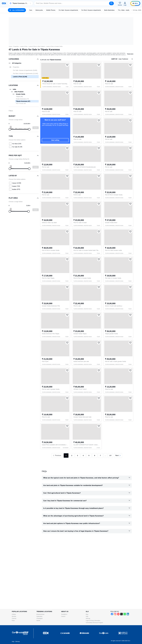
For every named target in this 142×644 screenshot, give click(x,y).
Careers (63, 616)
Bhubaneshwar (40, 614)
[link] (118, 455)
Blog (87, 614)
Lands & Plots (24, 46)
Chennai (14, 618)
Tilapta (19, 97)
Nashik (38, 621)
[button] (30, 3)
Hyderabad (39, 616)
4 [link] (83, 455)
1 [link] (66, 455)
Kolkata (14, 614)
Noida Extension (22, 99)
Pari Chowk (21, 104)
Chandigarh (40, 618)
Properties (16, 46)
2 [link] (72, 455)
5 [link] (89, 455)
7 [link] (100, 455)
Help (87, 616)
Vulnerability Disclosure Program (94, 623)
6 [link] (95, 455)
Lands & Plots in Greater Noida (54, 46)
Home (10, 46)
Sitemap (88, 618)
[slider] (10, 129)
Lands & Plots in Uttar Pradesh (37, 46)
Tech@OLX (64, 614)
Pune (13, 621)
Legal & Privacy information (93, 621)
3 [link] (78, 455)
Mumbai (14, 616)
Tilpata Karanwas (23, 101)
